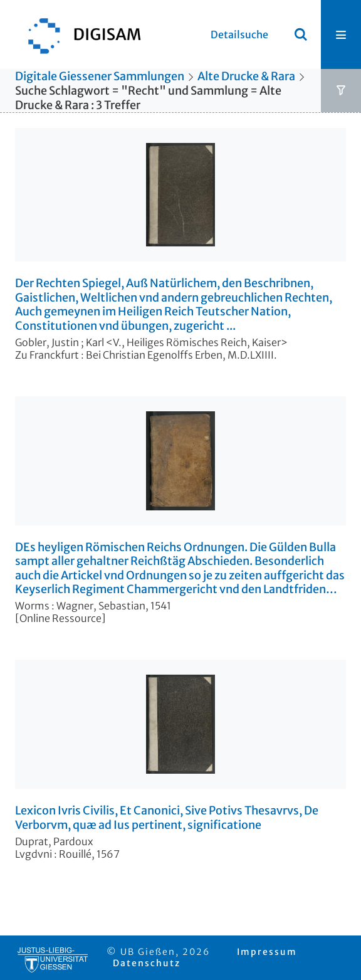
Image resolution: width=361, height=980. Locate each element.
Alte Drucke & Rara (246, 76)
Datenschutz (147, 963)
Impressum (267, 952)
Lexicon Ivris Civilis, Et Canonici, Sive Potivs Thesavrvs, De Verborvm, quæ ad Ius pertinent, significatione (167, 818)
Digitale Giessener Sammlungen (100, 76)
